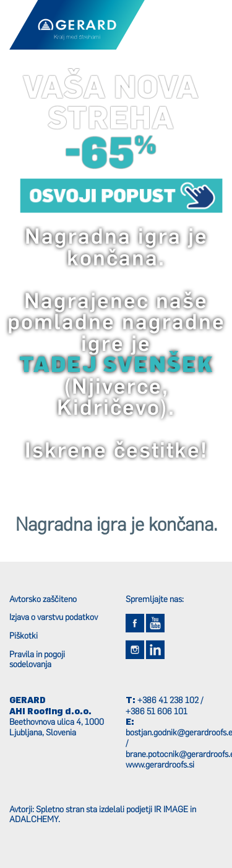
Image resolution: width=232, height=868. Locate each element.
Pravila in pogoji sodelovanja (37, 659)
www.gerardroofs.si (160, 764)
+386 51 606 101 (157, 711)
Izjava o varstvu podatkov (54, 617)
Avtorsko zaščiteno (43, 599)
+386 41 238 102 (168, 700)
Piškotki (24, 635)
